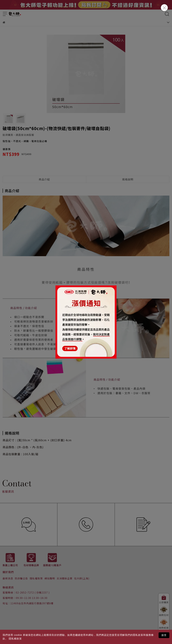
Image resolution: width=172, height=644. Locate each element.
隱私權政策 (15, 639)
